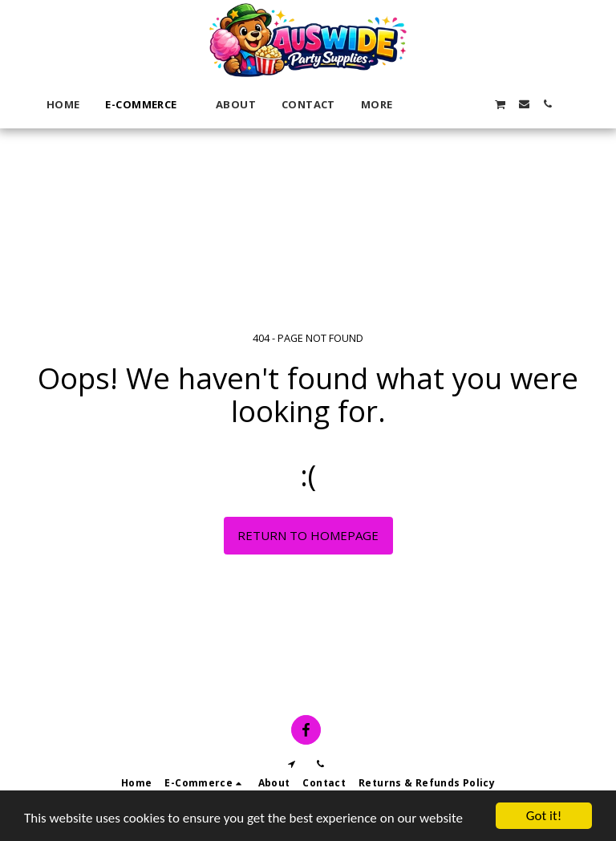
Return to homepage (308, 535)
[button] (430, 104)
